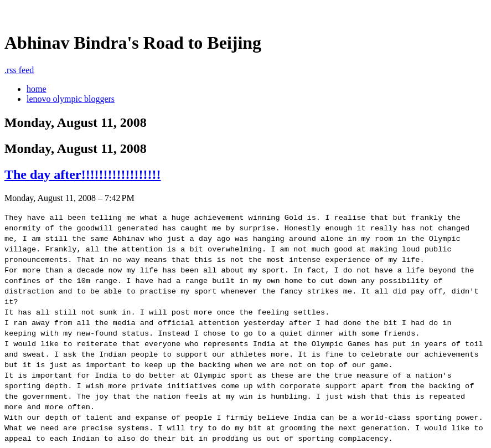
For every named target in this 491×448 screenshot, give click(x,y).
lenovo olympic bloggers (71, 99)
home (37, 89)
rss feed (19, 70)
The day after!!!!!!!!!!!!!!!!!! (83, 174)
